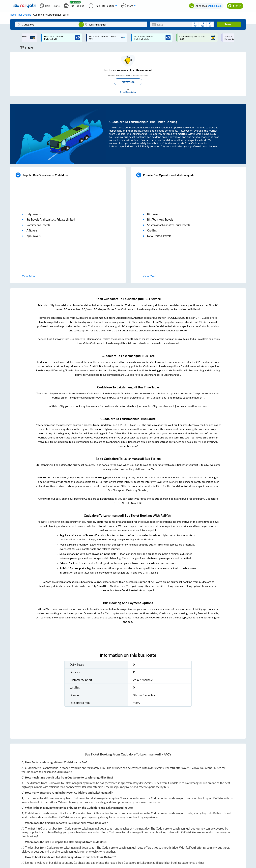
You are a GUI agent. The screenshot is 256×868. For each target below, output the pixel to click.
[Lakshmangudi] (115, 24)
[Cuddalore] (47, 24)
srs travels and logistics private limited (51, 219)
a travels (32, 230)
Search (229, 24)
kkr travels (154, 214)
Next (238, 38)
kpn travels (33, 236)
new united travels (159, 236)
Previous (13, 38)
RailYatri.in (60, 802)
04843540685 (215, 6)
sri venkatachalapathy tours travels (169, 225)
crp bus (152, 230)
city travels (33, 214)
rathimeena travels (38, 225)
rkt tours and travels (160, 219)
